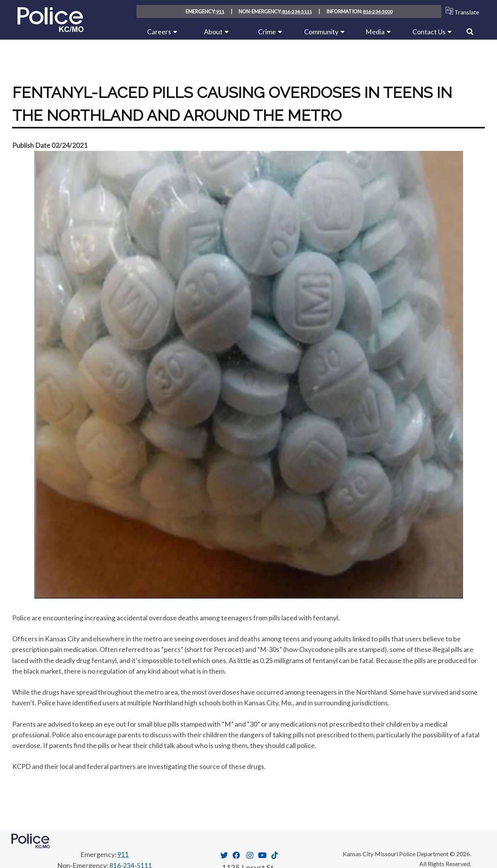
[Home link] (51, 29)
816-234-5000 (378, 11)
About (213, 32)
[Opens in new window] (223, 855)
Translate (461, 11)
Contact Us (429, 32)
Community (321, 32)
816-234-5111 (297, 11)
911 (219, 11)
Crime (267, 32)
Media (375, 32)
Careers (159, 32)
